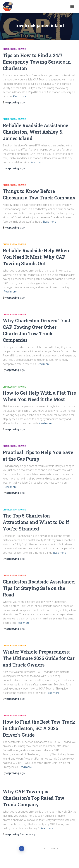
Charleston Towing (14, 49)
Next (54, 849)
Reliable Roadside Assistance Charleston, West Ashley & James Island (35, 132)
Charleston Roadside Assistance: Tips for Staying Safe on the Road (39, 588)
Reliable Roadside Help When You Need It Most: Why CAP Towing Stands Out (36, 257)
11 (44, 849)
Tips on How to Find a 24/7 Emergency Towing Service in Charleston (37, 62)
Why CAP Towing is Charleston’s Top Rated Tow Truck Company (34, 798)
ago (22, 102)
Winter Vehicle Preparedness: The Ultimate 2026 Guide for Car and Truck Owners (39, 658)
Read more (19, 96)
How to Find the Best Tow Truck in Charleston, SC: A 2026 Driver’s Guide (39, 728)
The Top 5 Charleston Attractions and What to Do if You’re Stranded (36, 522)
